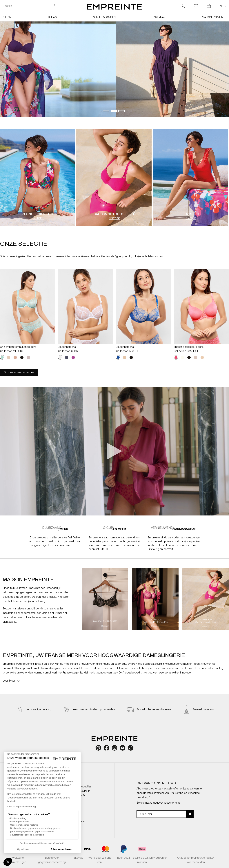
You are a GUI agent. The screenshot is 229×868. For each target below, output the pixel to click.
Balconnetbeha (67, 347)
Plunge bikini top (38, 214)
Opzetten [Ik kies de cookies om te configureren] (23, 850)
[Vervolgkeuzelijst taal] (223, 6)
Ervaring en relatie (20, 822)
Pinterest (100, 748)
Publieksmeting (18, 818)
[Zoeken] (28, 6)
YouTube (124, 748)
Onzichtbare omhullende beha (18, 347)
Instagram (116, 748)
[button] (8, 862)
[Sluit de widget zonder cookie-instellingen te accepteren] (23, 754)
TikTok (131, 748)
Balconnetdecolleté (114, 214)
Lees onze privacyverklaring (22, 807)
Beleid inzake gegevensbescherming (159, 803)
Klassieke (191, 214)
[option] (105, 599)
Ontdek (38, 218)
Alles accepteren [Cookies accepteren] (61, 850)
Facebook (108, 748)
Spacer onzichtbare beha (189, 347)
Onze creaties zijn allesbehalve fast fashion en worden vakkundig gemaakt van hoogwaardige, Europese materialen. (55, 541)
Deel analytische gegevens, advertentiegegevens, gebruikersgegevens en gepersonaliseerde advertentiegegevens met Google (36, 831)
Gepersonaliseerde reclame (24, 825)
